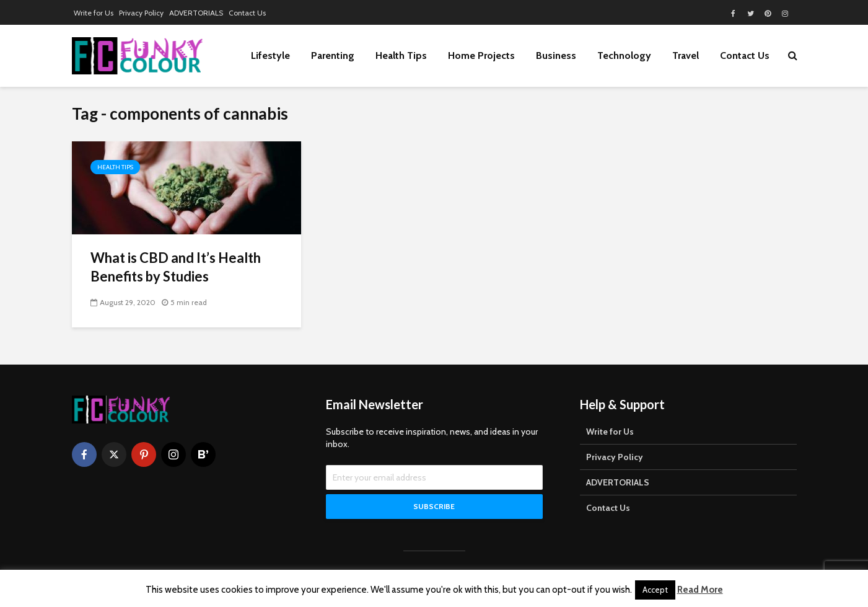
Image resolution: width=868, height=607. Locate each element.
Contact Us (247, 13)
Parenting (333, 55)
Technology (624, 55)
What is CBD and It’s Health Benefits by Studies (176, 267)
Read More (700, 590)
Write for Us (94, 13)
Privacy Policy (141, 13)
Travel (686, 55)
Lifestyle (270, 55)
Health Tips (401, 55)
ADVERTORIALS (196, 13)
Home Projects (481, 55)
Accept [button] (655, 590)
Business (556, 55)
